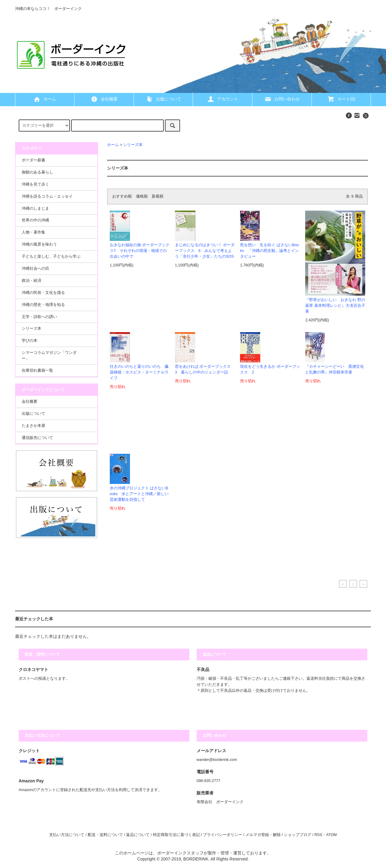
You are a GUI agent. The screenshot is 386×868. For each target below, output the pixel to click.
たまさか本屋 (33, 426)
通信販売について (37, 438)
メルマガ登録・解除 (263, 835)
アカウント (223, 99)
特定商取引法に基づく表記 (176, 835)
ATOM (332, 835)
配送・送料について (105, 835)
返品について (138, 835)
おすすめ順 (122, 196)
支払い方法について (67, 835)
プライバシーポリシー (223, 835)
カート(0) (341, 99)
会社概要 (104, 99)
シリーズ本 (133, 145)
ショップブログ (297, 835)
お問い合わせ (282, 99)
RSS (318, 835)
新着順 (158, 196)
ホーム (45, 99)
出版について (163, 99)
